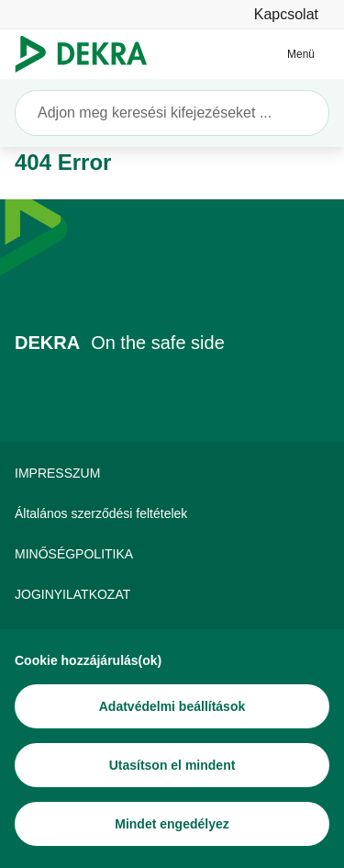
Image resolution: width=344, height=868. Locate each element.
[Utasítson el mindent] (172, 765)
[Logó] (89, 54)
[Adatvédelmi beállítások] (172, 706)
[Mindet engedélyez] (172, 824)
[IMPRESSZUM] (172, 473)
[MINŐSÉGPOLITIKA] (172, 554)
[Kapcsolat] (286, 14)
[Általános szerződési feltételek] (172, 513)
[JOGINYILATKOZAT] (172, 594)
